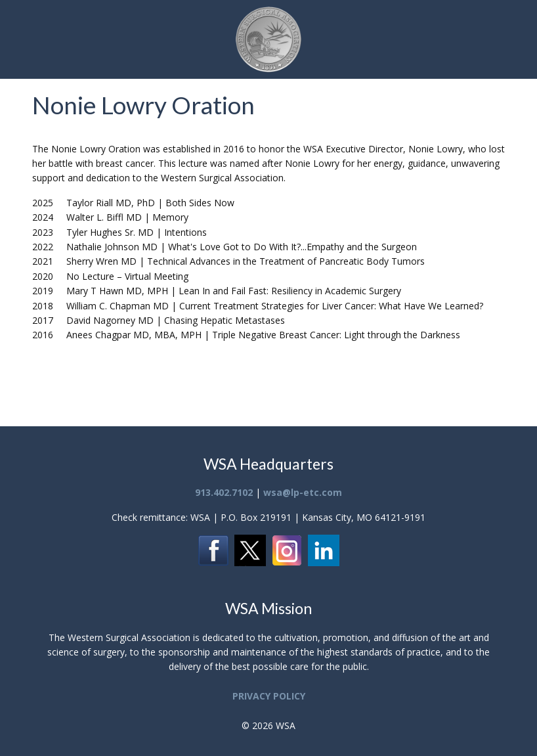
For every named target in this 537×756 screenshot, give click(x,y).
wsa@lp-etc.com (303, 492)
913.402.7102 (224, 492)
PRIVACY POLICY (269, 696)
